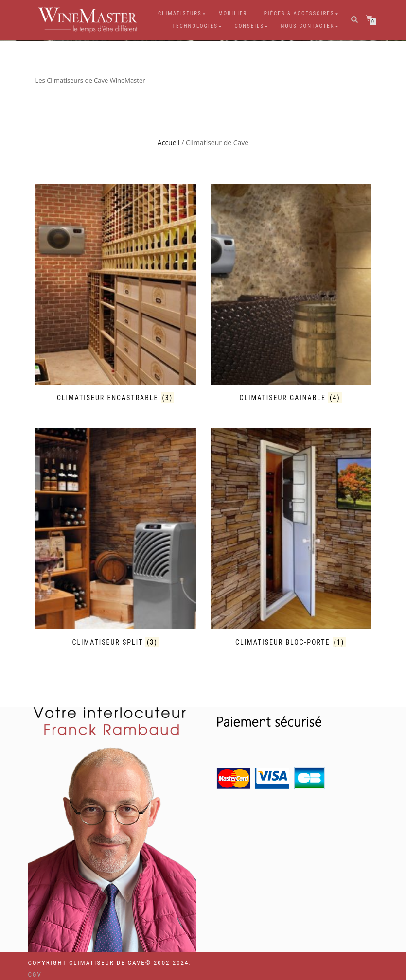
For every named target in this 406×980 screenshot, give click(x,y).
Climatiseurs (180, 13)
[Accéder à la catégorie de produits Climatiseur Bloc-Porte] (291, 538)
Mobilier (233, 13)
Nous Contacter (307, 26)
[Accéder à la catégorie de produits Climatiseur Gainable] (291, 293)
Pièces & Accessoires (299, 13)
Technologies (195, 26)
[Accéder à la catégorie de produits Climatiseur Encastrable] (116, 293)
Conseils (249, 26)
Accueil (169, 143)
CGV (35, 974)
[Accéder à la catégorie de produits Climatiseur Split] (116, 538)
